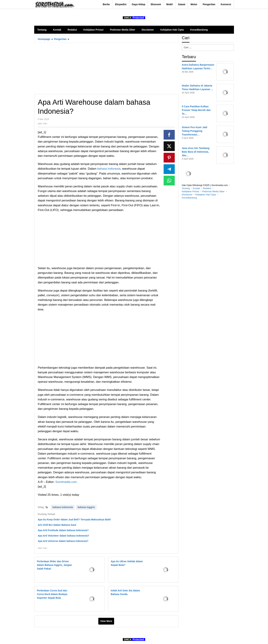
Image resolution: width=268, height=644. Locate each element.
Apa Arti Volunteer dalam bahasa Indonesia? (64, 536)
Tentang (186, 188)
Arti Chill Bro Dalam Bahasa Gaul (57, 525)
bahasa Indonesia (109, 169)
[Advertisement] (106, 68)
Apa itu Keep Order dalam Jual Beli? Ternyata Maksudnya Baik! (74, 520)
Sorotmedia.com (66, 482)
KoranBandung (189, 198)
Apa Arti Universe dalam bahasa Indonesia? (63, 541)
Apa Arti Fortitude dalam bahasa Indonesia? (63, 530)
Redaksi (207, 188)
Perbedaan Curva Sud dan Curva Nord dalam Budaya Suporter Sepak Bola (52, 594)
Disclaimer (187, 195)
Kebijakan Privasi (191, 191)
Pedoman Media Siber (213, 191)
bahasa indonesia (63, 507)
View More (106, 621)
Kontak (196, 188)
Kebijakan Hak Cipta (206, 195)
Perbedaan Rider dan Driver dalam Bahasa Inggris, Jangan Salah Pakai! (55, 565)
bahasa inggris (86, 507)
